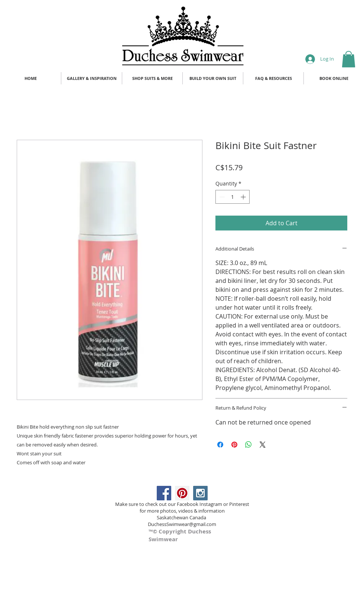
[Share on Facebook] (220, 445)
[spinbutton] (233, 197)
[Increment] (244, 197)
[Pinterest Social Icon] (182, 493)
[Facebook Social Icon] (164, 493)
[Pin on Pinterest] (234, 445)
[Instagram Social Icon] (200, 493)
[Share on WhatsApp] (248, 445)
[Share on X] (263, 445)
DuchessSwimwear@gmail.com (182, 524)
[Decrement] (221, 197)
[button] (349, 59)
